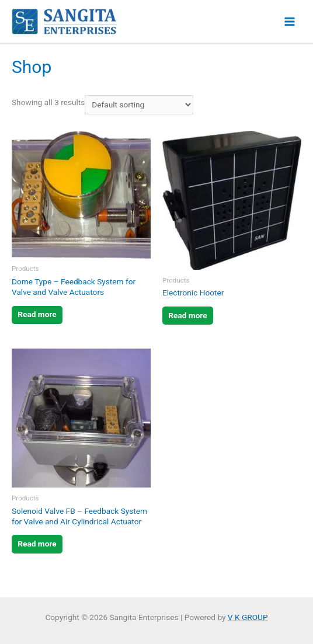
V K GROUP (248, 617)
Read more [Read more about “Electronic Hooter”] (187, 315)
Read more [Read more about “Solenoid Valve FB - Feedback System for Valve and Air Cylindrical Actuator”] (37, 544)
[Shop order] (139, 105)
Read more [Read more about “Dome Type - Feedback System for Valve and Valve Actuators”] (37, 314)
